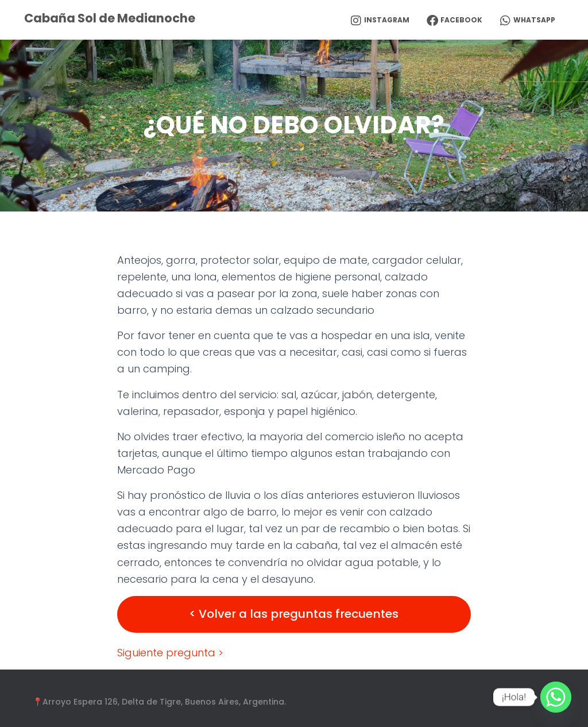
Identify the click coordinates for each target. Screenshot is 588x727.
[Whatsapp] (556, 697)
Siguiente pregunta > (170, 653)
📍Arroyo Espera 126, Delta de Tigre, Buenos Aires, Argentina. (159, 702)
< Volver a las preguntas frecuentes (294, 614)
